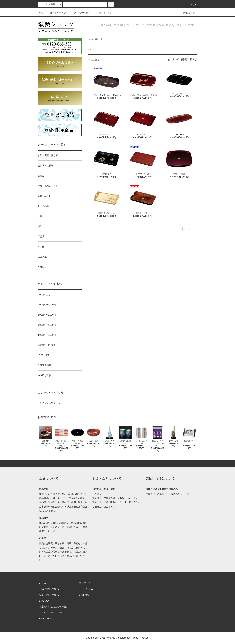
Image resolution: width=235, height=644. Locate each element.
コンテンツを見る (102, 13)
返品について (46, 601)
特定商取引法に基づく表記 (53, 607)
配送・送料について (49, 595)
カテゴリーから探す (57, 13)
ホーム (41, 13)
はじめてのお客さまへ (49, 403)
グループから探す (80, 13)
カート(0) (189, 4)
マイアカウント (87, 583)
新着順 (193, 59)
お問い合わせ (187, 13)
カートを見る (86, 589)
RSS (42, 618)
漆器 (97, 39)
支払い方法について (49, 589)
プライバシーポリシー (51, 612)
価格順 (184, 59)
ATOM (49, 618)
